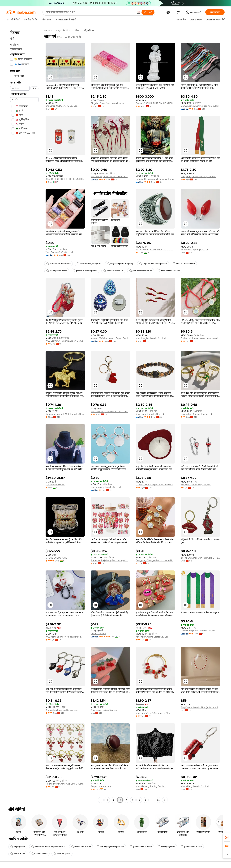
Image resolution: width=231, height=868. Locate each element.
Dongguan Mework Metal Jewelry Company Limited (65, 414)
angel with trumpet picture (153, 264)
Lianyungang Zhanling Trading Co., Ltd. (200, 106)
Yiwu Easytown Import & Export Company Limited (65, 341)
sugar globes (18, 847)
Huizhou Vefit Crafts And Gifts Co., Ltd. (65, 784)
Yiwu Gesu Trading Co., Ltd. (104, 710)
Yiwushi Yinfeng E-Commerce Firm (153, 713)
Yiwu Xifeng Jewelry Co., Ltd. (195, 786)
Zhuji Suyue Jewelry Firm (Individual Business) (200, 707)
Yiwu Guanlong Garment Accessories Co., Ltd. (110, 411)
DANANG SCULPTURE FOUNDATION (154, 103)
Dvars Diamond (98, 634)
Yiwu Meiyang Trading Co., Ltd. (151, 786)
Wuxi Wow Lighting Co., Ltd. (195, 250)
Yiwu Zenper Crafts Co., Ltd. (59, 252)
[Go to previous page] (101, 800)
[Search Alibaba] (90, 12)
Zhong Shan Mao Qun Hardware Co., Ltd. (200, 558)
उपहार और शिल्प (63, 30)
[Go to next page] (165, 800)
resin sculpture (62, 854)
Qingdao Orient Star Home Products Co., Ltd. (110, 103)
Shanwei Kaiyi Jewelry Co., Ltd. (196, 485)
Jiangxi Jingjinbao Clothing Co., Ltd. (198, 631)
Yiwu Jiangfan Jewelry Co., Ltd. (151, 338)
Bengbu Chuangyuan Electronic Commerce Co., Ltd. (155, 179)
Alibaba (48, 30)
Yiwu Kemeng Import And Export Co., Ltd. (65, 637)
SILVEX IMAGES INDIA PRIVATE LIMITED (155, 250)
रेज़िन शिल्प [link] (89, 30)
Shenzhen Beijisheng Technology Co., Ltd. (110, 560)
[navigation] (24, 416)
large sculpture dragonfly (120, 264)
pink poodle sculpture (141, 271)
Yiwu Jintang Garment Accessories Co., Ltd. (110, 176)
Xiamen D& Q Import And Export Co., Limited (110, 338)
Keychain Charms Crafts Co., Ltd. (152, 637)
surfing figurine (166, 847)
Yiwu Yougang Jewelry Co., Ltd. (106, 487)
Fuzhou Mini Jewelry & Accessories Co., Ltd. (200, 338)
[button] (138, 12)
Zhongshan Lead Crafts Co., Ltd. (62, 710)
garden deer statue (191, 847)
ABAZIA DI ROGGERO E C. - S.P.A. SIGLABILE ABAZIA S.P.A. (65, 179)
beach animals (39, 854)
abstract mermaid (113, 271)
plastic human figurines (85, 271)
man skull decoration (169, 271)
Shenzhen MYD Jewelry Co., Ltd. (62, 106)
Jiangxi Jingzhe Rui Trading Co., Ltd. (198, 176)
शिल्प (77, 30)
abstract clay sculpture (89, 264)
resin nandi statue (81, 847)
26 (158, 800)
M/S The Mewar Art (55, 485)
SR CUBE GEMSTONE (56, 558)
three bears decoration (58, 264)
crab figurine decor (57, 271)
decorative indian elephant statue (48, 847)
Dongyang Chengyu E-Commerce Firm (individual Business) (155, 560)
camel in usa (18, 854)
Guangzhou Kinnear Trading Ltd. (197, 414)
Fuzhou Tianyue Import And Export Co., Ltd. (155, 485)
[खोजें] (148, 12)
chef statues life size (184, 264)
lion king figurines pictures (110, 847)
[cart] (179, 13)
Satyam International (101, 786)
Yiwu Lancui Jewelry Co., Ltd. (150, 414)
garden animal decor (141, 847)
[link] (227, 837)
